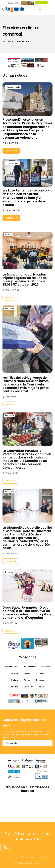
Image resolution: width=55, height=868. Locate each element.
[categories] (11, 678)
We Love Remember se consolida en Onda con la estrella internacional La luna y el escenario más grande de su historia (27, 198)
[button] (40, 10)
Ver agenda (12, 743)
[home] (13, 10)
